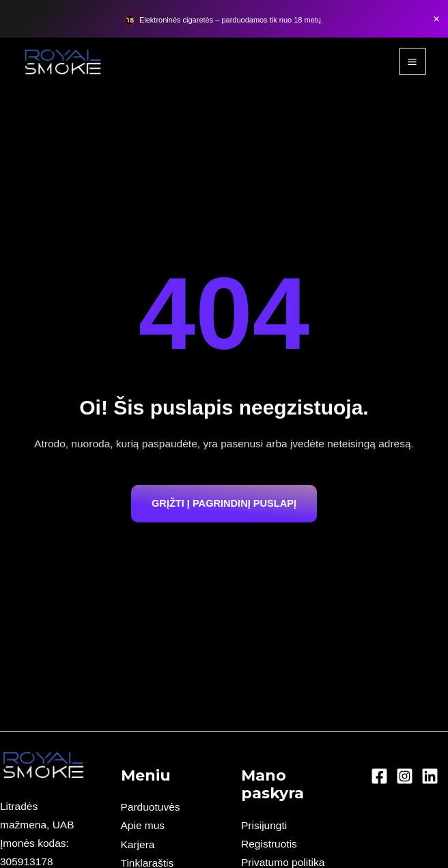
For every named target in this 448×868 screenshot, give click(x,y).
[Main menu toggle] (412, 61)
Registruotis (269, 844)
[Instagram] (405, 776)
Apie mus (143, 825)
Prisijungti (264, 825)
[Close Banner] (436, 19)
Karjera (138, 844)
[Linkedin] (430, 776)
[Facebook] (379, 776)
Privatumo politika (283, 862)
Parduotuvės (151, 807)
